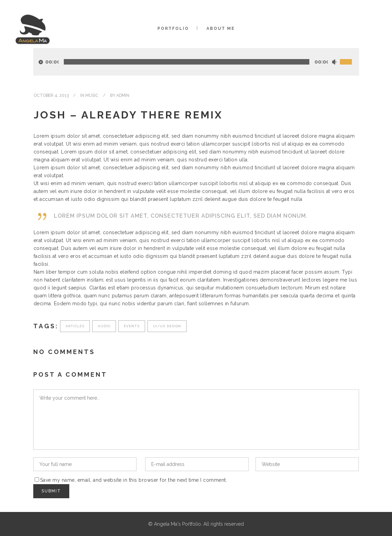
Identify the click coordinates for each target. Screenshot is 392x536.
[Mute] (334, 62)
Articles (75, 326)
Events (132, 326)
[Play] (41, 62)
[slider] (187, 62)
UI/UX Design (167, 326)
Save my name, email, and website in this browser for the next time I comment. (134, 480)
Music (92, 95)
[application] (196, 62)
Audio (104, 326)
